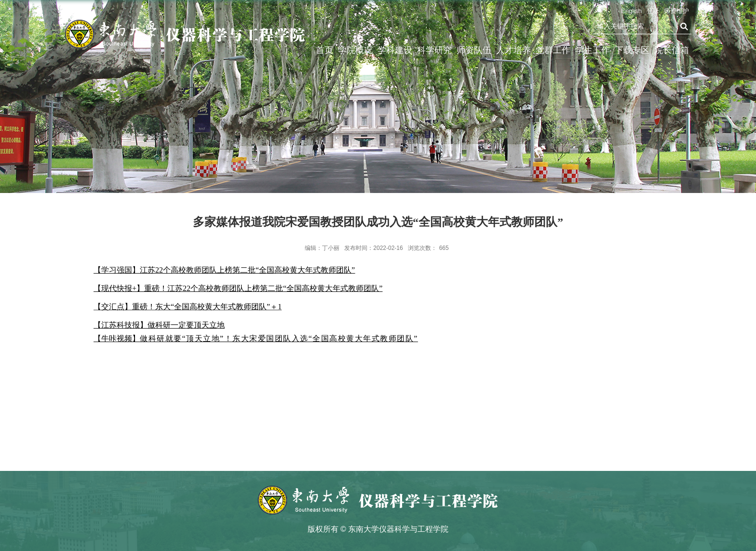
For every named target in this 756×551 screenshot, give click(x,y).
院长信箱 (672, 50)
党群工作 (553, 50)
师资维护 (676, 11)
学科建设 (395, 50)
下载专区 (632, 50)
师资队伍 (474, 50)
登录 (653, 11)
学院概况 (355, 50)
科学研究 (434, 50)
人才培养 (513, 50)
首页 (324, 50)
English (631, 11)
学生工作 (593, 50)
